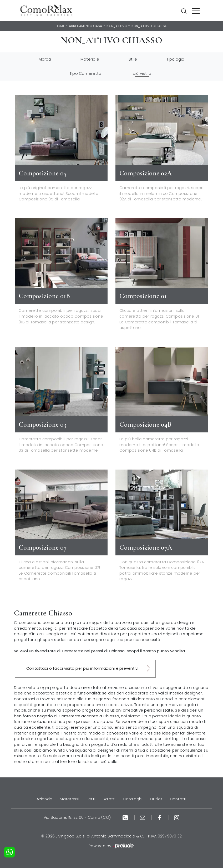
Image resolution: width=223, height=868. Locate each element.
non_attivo (117, 26)
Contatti (178, 799)
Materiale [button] (90, 59)
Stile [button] (133, 59)
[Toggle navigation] (196, 11)
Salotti (109, 799)
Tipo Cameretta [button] (86, 73)
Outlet (156, 799)
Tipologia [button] (175, 59)
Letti (91, 799)
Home (60, 26)
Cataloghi (133, 799)
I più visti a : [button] (142, 73)
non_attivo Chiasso (149, 26)
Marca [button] (45, 59)
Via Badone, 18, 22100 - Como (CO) (77, 817)
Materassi (69, 799)
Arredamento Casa (86, 26)
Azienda (44, 799)
